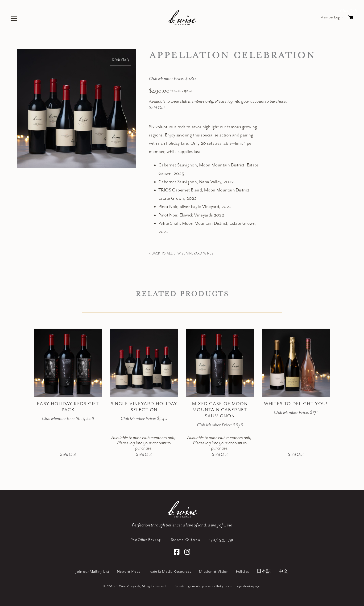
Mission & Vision (214, 572)
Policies (242, 572)
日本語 (264, 572)
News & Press (129, 572)
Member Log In (332, 17)
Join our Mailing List (92, 572)
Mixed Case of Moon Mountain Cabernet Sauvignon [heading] (220, 410)
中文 (283, 572)
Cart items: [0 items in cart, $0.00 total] (351, 18)
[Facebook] (177, 553)
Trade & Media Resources (170, 572)
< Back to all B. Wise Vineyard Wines (181, 254)
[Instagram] (187, 553)
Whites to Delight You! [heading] (296, 404)
